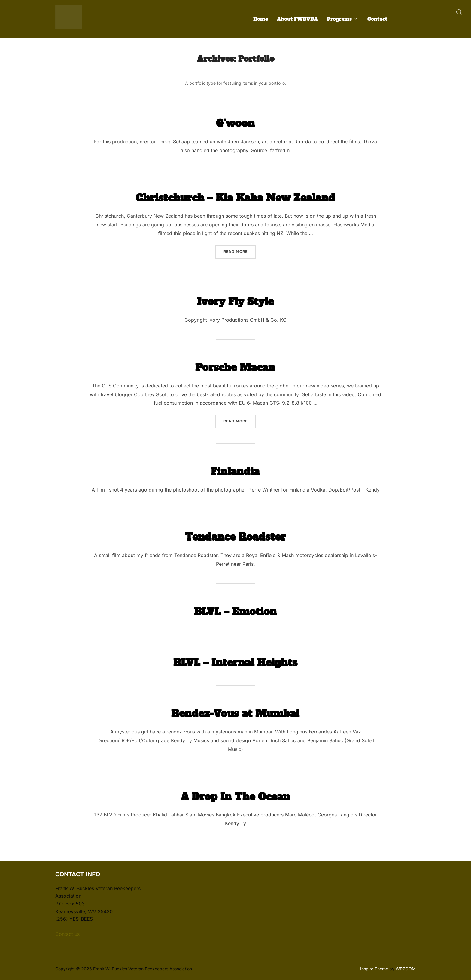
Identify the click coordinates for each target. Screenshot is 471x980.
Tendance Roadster (235, 536)
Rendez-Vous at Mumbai (235, 712)
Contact (377, 19)
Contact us (67, 934)
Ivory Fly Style (235, 301)
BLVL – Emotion (235, 610)
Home (260, 19)
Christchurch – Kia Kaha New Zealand (235, 197)
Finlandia (235, 470)
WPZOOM (406, 968)
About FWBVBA (297, 19)
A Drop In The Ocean (235, 795)
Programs (343, 19)
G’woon (235, 122)
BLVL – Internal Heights (235, 661)
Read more (240, 251)
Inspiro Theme (374, 968)
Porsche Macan (235, 366)
